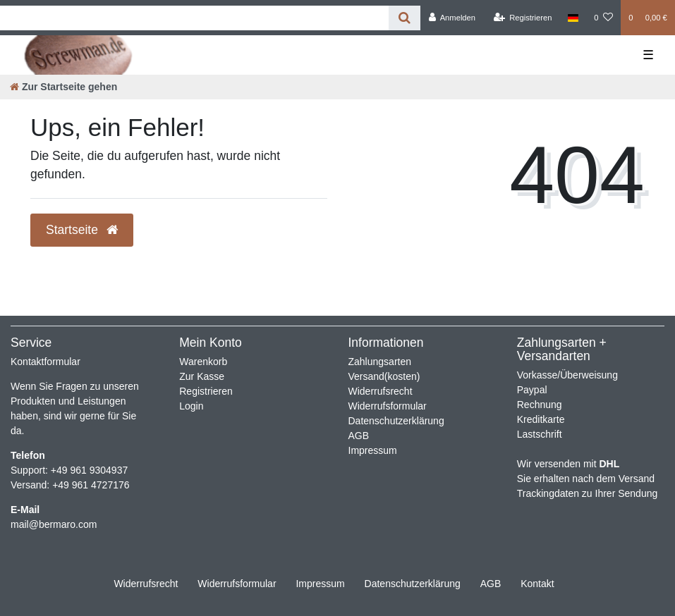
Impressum (373, 450)
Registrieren (206, 391)
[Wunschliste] (603, 18)
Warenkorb (203, 362)
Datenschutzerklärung (396, 421)
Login (191, 406)
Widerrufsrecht (381, 391)
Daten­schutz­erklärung (413, 584)
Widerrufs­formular (237, 584)
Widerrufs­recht (146, 584)
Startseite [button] (82, 230)
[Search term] (194, 18)
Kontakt (537, 584)
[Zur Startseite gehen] (63, 87)
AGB (359, 436)
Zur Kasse (202, 376)
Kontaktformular (45, 362)
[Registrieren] (522, 18)
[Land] (573, 18)
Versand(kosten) (384, 376)
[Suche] (405, 18)
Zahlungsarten (380, 362)
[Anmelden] (452, 18)
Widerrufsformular (388, 406)
